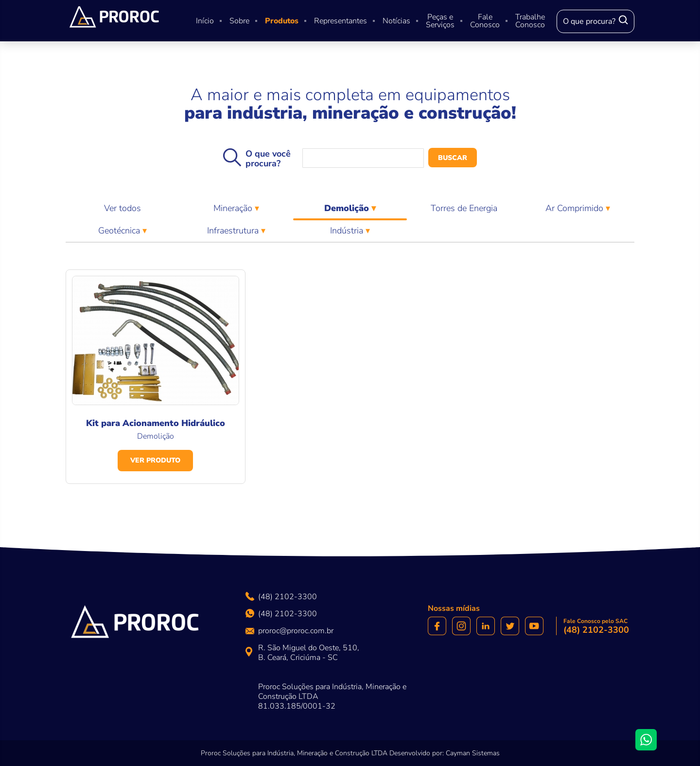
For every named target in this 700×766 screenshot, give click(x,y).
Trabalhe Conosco (530, 21)
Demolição (350, 211)
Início (205, 21)
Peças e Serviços (440, 21)
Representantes (341, 21)
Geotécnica (120, 231)
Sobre (239, 21)
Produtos (282, 21)
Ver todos (122, 208)
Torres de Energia (464, 208)
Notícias (396, 21)
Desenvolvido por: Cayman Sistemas (445, 753)
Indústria (348, 231)
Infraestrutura (234, 231)
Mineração (234, 208)
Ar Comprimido (576, 208)
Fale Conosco (485, 21)
